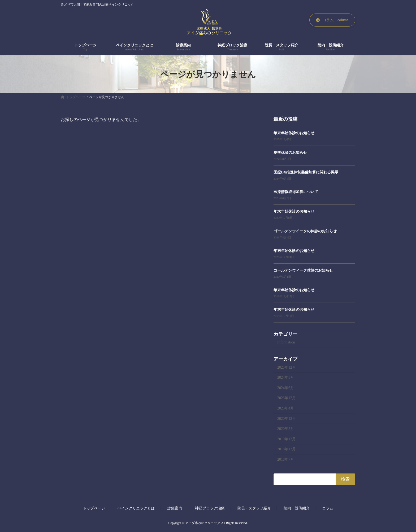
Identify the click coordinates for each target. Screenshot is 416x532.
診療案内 (175, 508)
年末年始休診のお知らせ (294, 133)
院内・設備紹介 (297, 508)
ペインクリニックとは (136, 508)
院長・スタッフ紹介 (254, 508)
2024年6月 (286, 388)
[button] (332, 20)
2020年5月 (286, 429)
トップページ (94, 508)
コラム (328, 508)
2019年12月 (287, 439)
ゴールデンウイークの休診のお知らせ (305, 231)
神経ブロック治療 (210, 508)
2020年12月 (287, 419)
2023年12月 (287, 398)
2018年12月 (287, 449)
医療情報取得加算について (296, 192)
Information (286, 342)
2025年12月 (287, 367)
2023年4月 (286, 408)
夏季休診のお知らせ (290, 153)
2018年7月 (286, 459)
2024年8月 (286, 378)
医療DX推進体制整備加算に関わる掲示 (306, 172)
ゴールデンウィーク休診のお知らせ (303, 270)
